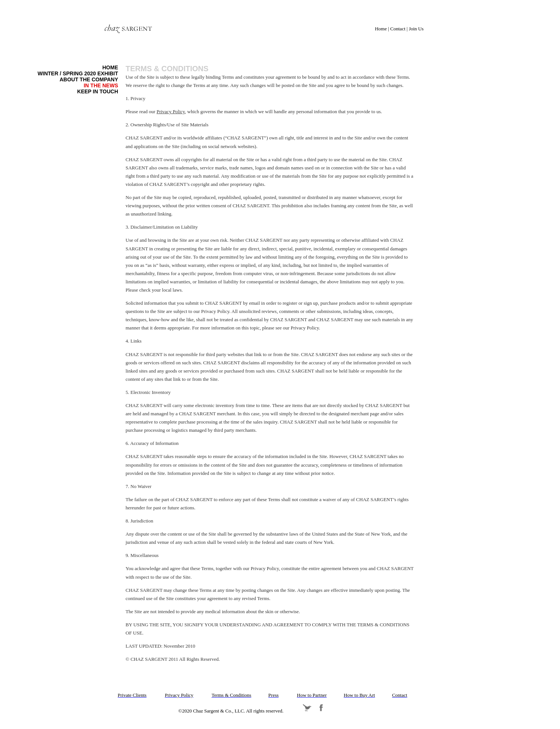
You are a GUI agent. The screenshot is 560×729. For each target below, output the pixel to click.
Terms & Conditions (167, 69)
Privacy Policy (171, 112)
